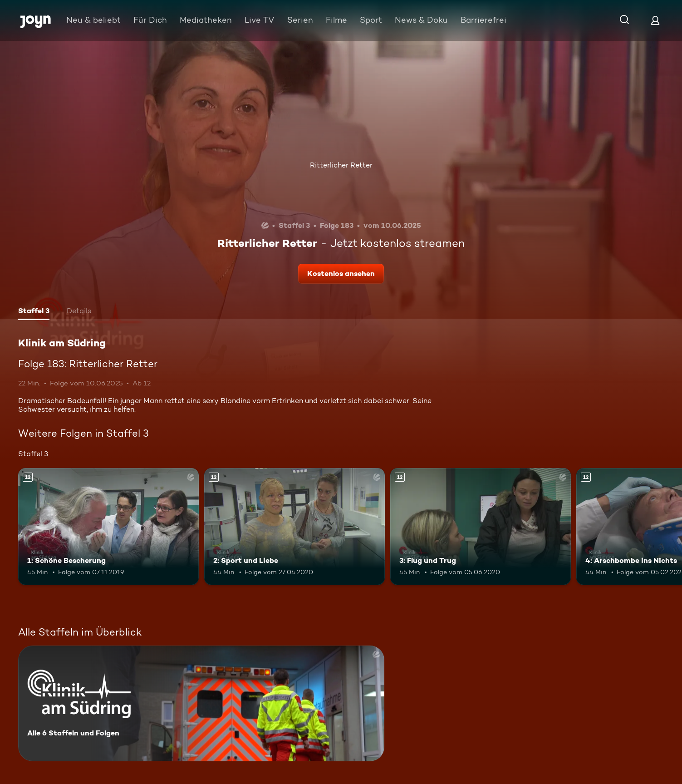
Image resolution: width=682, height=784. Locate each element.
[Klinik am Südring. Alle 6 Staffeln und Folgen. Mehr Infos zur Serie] (201, 703)
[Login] (655, 20)
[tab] (34, 312)
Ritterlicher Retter (341, 165)
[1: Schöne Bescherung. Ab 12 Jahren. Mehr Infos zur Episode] (108, 527)
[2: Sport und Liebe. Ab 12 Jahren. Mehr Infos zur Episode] (294, 527)
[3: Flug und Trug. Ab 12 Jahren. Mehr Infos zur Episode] (481, 527)
